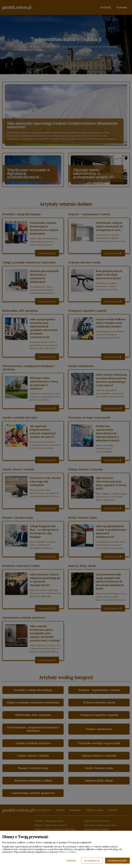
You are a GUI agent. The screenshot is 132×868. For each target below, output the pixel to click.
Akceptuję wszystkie (117, 861)
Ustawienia (71, 861)
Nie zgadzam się (92, 861)
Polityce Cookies (67, 852)
